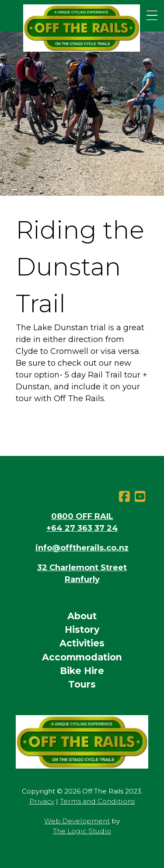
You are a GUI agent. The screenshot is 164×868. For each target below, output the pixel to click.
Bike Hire (82, 671)
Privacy (42, 801)
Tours (82, 684)
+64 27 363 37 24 (82, 528)
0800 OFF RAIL (82, 516)
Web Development (77, 821)
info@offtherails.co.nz (82, 548)
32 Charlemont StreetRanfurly (82, 573)
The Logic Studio (82, 831)
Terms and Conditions (97, 801)
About (82, 616)
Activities (82, 643)
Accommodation (82, 657)
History (82, 630)
